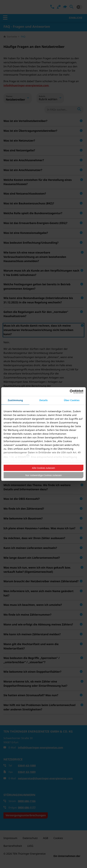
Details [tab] (43, 400)
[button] (28, 456)
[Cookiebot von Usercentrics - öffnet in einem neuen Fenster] (70, 392)
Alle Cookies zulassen (43, 468)
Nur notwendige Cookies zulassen (43, 475)
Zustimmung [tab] (15, 400)
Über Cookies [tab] (72, 400)
